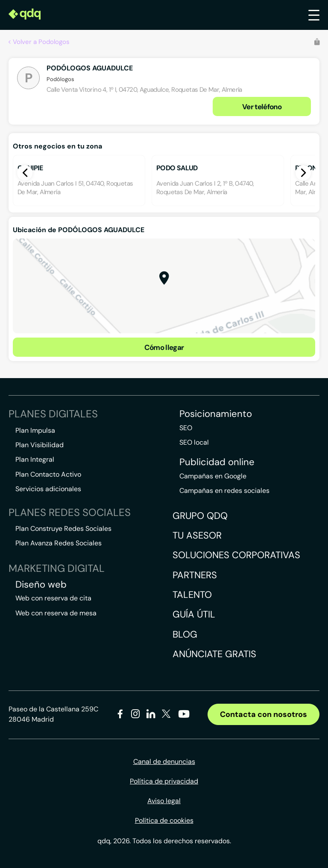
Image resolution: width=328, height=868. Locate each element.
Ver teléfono (262, 107)
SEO (186, 428)
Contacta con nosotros (264, 714)
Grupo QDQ (200, 516)
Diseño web (41, 585)
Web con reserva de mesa (56, 613)
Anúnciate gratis (214, 654)
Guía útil (194, 614)
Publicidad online (217, 462)
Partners (195, 575)
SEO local (194, 442)
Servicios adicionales (48, 489)
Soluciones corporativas (236, 555)
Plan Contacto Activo (48, 474)
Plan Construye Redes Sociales (63, 529)
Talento (192, 595)
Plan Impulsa (35, 430)
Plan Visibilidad (40, 445)
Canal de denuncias (164, 762)
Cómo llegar (164, 347)
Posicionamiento (216, 414)
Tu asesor (197, 535)
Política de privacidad (164, 781)
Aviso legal (164, 801)
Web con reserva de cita (53, 598)
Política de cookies (164, 820)
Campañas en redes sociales (224, 491)
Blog (185, 634)
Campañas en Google (213, 476)
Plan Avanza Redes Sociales (59, 543)
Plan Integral (35, 459)
